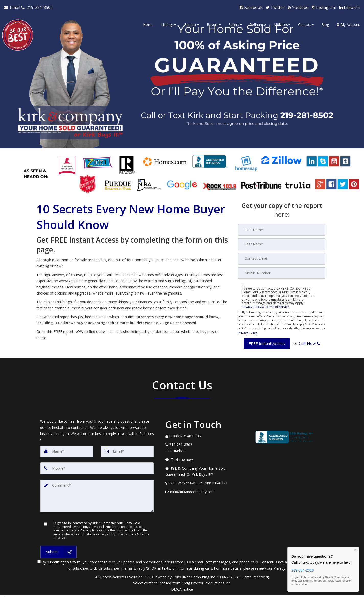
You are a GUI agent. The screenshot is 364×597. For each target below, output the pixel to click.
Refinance (258, 24)
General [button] (191, 24)
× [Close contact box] (355, 550)
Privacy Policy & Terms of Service (265, 305)
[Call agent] (37, 7)
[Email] (282, 257)
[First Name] (282, 228)
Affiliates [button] (282, 24)
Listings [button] (169, 24)
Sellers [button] (235, 24)
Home (148, 24)
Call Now (309, 340)
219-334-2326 (303, 570)
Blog (325, 24)
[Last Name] (282, 242)
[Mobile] (282, 271)
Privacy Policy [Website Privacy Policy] (247, 330)
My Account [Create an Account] (348, 24)
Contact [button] (306, 24)
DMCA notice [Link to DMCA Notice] (182, 585)
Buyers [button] (214, 24)
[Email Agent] (13, 7)
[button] (267, 340)
